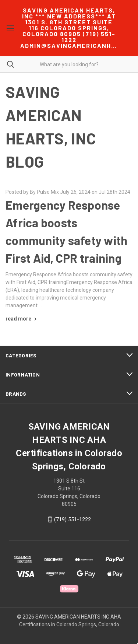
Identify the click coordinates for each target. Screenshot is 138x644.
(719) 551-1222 (72, 519)
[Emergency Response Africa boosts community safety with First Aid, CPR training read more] (22, 319)
